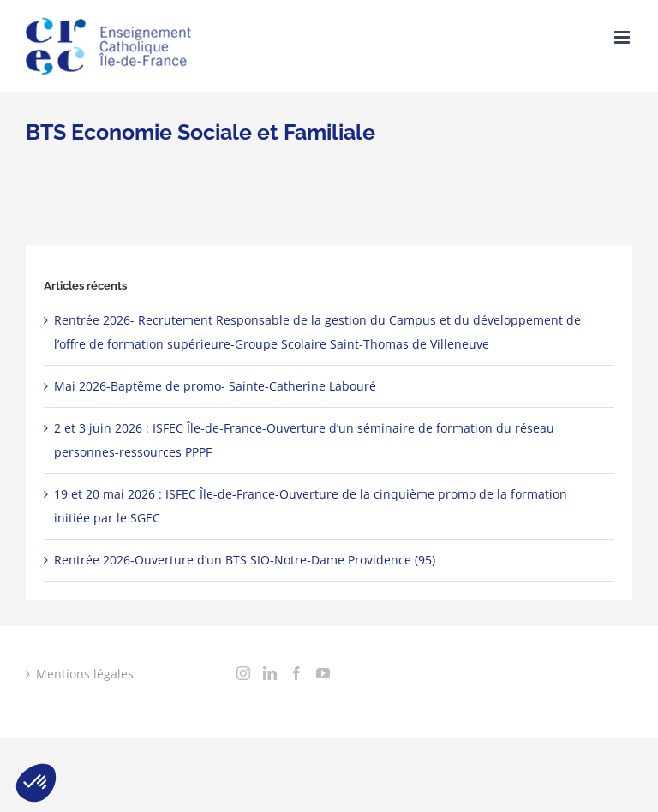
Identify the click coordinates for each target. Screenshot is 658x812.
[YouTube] (323, 673)
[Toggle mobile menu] (623, 37)
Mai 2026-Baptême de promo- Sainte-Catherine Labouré (215, 386)
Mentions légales (85, 674)
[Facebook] (296, 673)
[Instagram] (243, 673)
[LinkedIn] (270, 673)
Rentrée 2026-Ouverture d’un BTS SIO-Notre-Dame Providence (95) (245, 560)
